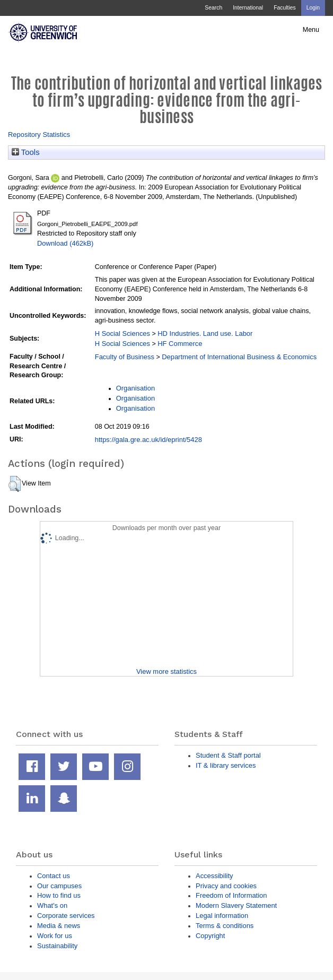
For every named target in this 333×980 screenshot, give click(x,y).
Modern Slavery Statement (236, 905)
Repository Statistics (39, 135)
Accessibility (214, 876)
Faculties (284, 8)
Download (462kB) (65, 243)
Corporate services (66, 916)
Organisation (135, 388)
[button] (15, 484)
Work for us (55, 936)
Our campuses (59, 886)
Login (313, 8)
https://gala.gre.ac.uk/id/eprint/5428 (148, 440)
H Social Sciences (122, 333)
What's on (52, 905)
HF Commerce (180, 344)
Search (213, 8)
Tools (26, 152)
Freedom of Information (231, 895)
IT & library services (226, 765)
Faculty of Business (125, 357)
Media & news (59, 926)
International (248, 8)
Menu (311, 30)
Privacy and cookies (226, 886)
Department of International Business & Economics (239, 357)
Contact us (54, 876)
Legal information (222, 916)
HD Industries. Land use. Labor (205, 333)
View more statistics (167, 671)
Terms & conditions (225, 926)
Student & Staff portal (228, 755)
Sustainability (57, 946)
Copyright (210, 936)
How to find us (59, 895)
